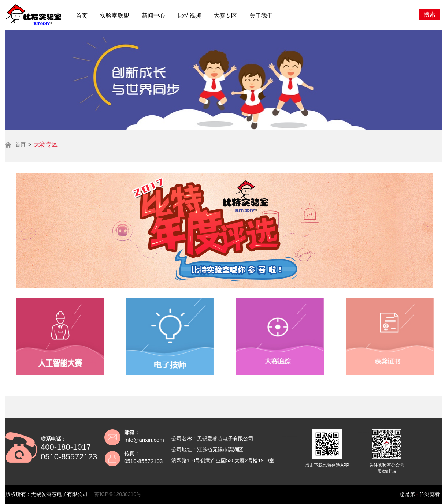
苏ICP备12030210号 (118, 494)
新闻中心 (153, 16)
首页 (82, 16)
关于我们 (261, 16)
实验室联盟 (115, 16)
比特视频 (189, 16)
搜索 (430, 14)
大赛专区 (225, 16)
